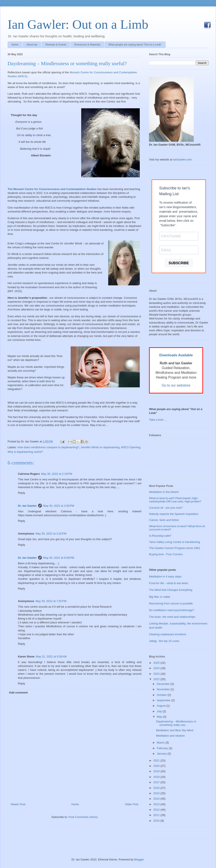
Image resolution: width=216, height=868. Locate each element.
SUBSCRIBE (179, 263)
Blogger (139, 859)
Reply (21, 493)
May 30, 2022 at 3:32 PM (51, 534)
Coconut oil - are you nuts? (166, 508)
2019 (157, 771)
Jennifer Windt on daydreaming (100, 447)
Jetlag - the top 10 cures (164, 641)
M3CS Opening (131, 447)
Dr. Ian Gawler (27, 506)
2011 (157, 815)
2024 (157, 668)
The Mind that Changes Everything (171, 590)
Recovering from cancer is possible (171, 603)
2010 (157, 821)
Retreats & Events (56, 45)
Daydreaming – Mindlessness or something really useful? (67, 63)
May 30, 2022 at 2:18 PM (56, 474)
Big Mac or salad (160, 597)
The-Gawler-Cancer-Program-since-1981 (175, 548)
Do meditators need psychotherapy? (172, 610)
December (164, 684)
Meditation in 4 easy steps (165, 576)
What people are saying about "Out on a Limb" (135, 45)
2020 (157, 766)
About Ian (32, 45)
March (161, 743)
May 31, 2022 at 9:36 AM (51, 657)
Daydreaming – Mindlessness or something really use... (176, 723)
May (160, 717)
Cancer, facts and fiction (164, 520)
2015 (157, 793)
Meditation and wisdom (170, 736)
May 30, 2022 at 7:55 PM (51, 601)
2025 (157, 663)
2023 (157, 674)
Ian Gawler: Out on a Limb (78, 24)
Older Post (132, 804)
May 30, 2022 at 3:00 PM (59, 506)
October (162, 695)
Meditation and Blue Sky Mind (175, 730)
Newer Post (18, 804)
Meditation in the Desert (164, 492)
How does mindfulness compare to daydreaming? (48, 447)
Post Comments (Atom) (83, 817)
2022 (157, 679)
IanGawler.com (182, 160)
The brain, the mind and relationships (172, 617)
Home (15, 45)
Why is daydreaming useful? (25, 452)
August (162, 706)
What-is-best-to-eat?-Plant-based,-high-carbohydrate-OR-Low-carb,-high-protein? (175, 500)
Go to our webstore (176, 385)
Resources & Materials (87, 45)
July (160, 711)
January (162, 754)
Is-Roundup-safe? (160, 536)
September (164, 700)
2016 (157, 788)
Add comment (18, 693)
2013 (157, 804)
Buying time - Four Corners (166, 554)
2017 (157, 782)
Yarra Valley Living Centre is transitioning (175, 542)
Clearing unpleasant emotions (168, 634)
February (163, 748)
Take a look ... (158, 420)
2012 (157, 810)
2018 (157, 777)
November (164, 689)
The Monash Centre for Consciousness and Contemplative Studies (52, 189)
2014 (157, 799)
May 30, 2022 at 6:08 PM (59, 558)
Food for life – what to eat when (169, 583)
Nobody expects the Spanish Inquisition (174, 514)
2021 (157, 760)
